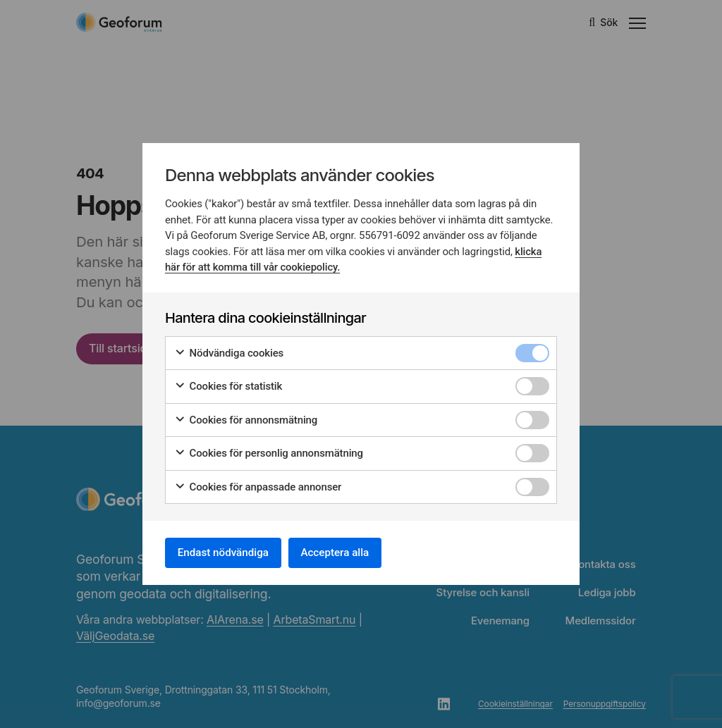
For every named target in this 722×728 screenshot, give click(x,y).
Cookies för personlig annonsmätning (269, 451)
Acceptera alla (348, 552)
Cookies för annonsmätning (246, 418)
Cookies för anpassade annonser (258, 485)
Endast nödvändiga (228, 552)
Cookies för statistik (228, 384)
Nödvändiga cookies (229, 351)
